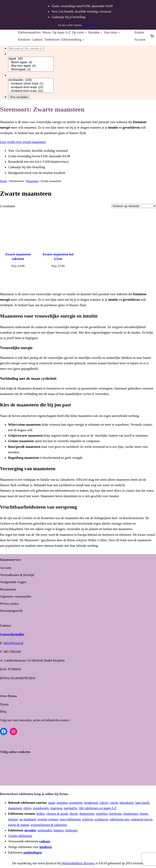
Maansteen (32, 181)
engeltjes (102, 814)
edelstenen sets (120, 819)
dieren (74, 814)
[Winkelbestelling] (134, 206)
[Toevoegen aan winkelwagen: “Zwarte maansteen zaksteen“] (18, 278)
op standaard (28, 819)
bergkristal (91, 803)
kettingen (71, 830)
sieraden (30, 830)
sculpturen (101, 819)
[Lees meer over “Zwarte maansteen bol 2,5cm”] (58, 276)
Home (3, 181)
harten (144, 814)
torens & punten (19, 825)
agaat (52, 803)
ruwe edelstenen (70, 819)
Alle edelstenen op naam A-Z (97, 808)
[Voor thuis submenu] (119, 33)
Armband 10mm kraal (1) (31, 84)
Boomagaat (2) (31, 69)
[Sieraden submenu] (101, 33)
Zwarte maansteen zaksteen (18, 257)
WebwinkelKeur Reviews (78, 863)
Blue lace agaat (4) (31, 66)
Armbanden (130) (31, 80)
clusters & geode (57, 814)
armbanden (45, 830)
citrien (114, 803)
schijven (88, 819)
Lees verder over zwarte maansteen (23, 142)
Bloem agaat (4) (31, 62)
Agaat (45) (31, 59)
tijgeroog (56, 808)
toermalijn (70, 808)
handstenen (131, 814)
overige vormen (48, 819)
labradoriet (127, 803)
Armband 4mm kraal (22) (31, 87)
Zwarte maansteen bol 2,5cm (58, 257)
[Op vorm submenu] (86, 33)
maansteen (15, 808)
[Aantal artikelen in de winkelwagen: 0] (152, 36)
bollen (41, 814)
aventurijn (76, 803)
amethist (62, 803)
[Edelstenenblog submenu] (83, 40)
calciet (104, 803)
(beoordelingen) (90, 25)
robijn (27, 808)
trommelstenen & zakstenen (49, 825)
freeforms (116, 814)
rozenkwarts (41, 808)
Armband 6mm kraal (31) (31, 91)
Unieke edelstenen (20, 836)
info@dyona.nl (13, 643)
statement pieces (141, 819)
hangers (59, 830)
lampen (13, 819)
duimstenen (87, 814)
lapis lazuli (142, 803)
